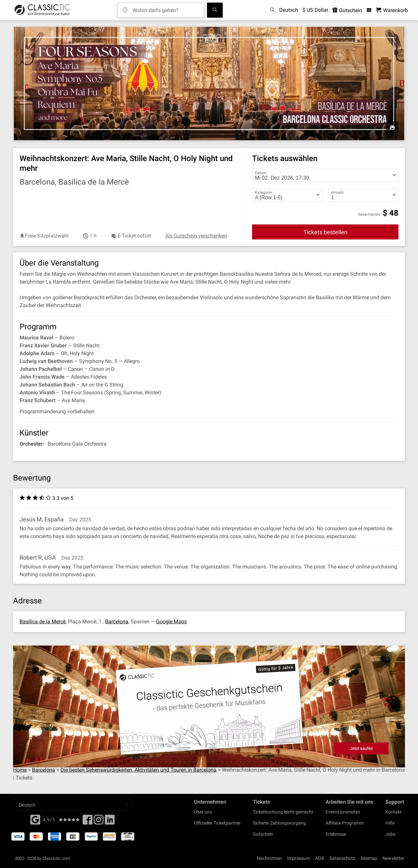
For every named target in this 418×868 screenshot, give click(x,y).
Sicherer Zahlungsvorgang (279, 823)
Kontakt (394, 812)
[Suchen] (215, 10)
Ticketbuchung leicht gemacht (283, 812)
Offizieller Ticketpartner (217, 823)
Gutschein (263, 834)
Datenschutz (342, 858)
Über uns (203, 812)
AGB (320, 858)
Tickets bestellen (325, 232)
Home (20, 770)
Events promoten (343, 812)
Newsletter (393, 858)
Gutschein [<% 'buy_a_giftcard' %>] (347, 10)
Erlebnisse (336, 834)
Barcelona (117, 622)
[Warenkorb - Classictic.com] (392, 10)
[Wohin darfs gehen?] (166, 8)
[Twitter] (99, 822)
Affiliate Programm (345, 823)
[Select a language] (72, 805)
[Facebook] (35, 819)
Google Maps (171, 622)
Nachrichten (269, 858)
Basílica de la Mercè (43, 622)
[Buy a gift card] (209, 706)
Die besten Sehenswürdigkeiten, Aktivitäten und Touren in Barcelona (138, 770)
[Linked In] (110, 822)
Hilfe (390, 823)
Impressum (298, 858)
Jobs (390, 834)
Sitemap (369, 858)
